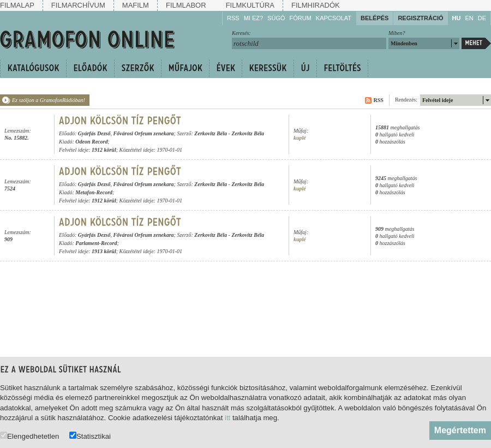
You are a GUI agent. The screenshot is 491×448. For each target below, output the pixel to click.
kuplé (300, 138)
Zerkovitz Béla (211, 133)
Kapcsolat (334, 18)
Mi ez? (253, 18)
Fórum (301, 18)
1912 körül (104, 150)
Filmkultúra (250, 5)
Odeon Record (91, 142)
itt (227, 418)
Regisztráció (420, 18)
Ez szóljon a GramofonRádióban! (49, 100)
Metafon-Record (94, 192)
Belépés (375, 18)
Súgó (276, 18)
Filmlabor (186, 5)
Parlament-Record (96, 243)
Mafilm (136, 5)
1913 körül (104, 251)
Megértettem (460, 430)
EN (469, 18)
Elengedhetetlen (29, 436)
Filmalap (17, 5)
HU (457, 18)
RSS (233, 18)
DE (482, 18)
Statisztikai (90, 436)
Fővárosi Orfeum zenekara (143, 133)
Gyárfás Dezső (94, 133)
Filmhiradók (316, 5)
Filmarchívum (78, 5)
